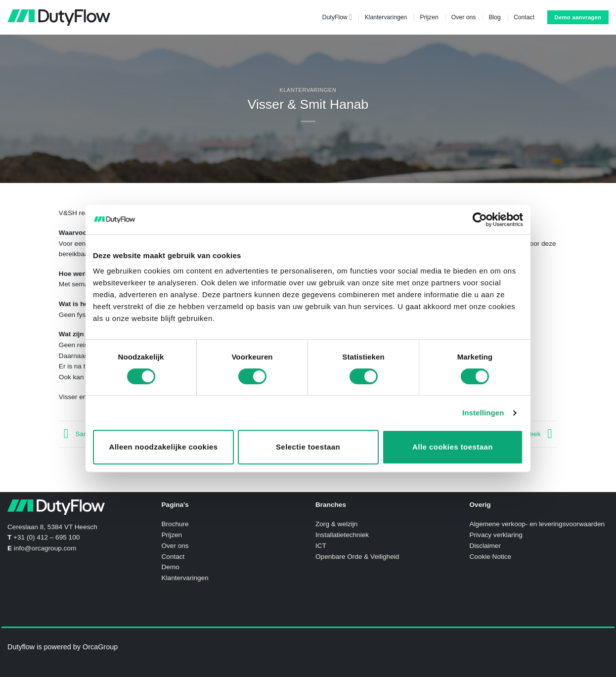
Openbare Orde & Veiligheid (357, 557)
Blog (495, 17)
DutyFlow (337, 17)
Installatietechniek (342, 535)
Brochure (175, 524)
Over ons (464, 17)
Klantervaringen (386, 17)
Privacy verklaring (496, 535)
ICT (321, 546)
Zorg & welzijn (336, 524)
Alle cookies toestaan (453, 447)
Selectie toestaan (308, 447)
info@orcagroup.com (45, 548)
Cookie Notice (491, 557)
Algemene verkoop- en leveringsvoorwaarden (537, 524)
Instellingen (483, 413)
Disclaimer (485, 546)
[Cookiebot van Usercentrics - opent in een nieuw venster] (480, 220)
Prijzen (429, 17)
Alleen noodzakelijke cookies (163, 447)
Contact (524, 17)
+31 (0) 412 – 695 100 (46, 537)
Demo (171, 567)
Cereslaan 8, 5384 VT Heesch (52, 527)
